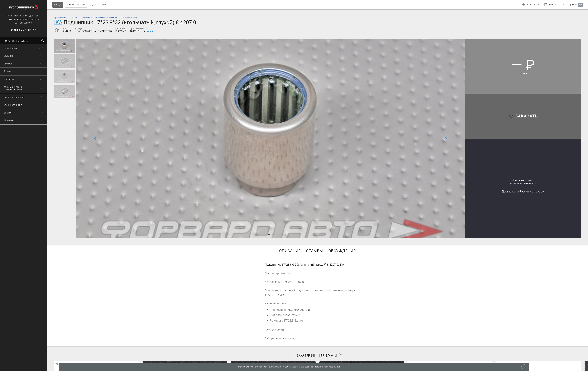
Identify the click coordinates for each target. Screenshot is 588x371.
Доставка (15, 16)
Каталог (74, 17)
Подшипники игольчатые (106, 17)
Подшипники (86, 17)
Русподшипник (60, 17)
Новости (15, 19)
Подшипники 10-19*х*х (131, 17)
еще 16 (148, 31)
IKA (58, 22)
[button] (269, 234)
